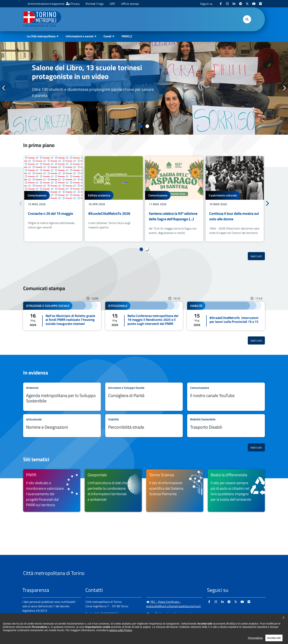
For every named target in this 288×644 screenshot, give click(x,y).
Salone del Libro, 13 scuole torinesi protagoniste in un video (87, 72)
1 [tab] (141, 126)
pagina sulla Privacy (121, 632)
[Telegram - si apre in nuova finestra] (241, 4)
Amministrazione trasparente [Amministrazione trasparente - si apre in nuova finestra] (46, 4)
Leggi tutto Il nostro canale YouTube (226, 397)
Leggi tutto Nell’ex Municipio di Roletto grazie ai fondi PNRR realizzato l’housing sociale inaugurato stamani (62, 316)
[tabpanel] (144, 88)
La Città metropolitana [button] (41, 36)
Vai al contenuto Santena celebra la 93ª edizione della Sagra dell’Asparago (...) (174, 199)
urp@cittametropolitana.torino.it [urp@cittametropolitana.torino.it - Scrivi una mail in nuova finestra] (169, 613)
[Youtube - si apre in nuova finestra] (254, 4)
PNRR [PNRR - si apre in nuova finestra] (125, 36)
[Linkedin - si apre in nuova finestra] (234, 4)
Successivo (284, 88)
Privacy (75, 4)
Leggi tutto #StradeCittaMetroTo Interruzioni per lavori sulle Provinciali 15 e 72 (226, 316)
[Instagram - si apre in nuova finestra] (227, 4)
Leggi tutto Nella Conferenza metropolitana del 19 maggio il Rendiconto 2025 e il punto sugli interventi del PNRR (144, 316)
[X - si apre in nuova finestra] (247, 4)
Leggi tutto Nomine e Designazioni (62, 426)
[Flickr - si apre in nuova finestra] (260, 4)
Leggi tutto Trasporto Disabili (226, 426)
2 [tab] (147, 126)
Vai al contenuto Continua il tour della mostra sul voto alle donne (235, 199)
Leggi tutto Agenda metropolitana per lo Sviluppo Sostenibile (62, 397)
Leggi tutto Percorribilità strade (144, 426)
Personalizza (255, 640)
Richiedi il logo (95, 4)
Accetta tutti (274, 640)
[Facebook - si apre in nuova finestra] (221, 4)
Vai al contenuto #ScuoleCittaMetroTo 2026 (114, 199)
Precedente (4, 88)
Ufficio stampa (130, 4)
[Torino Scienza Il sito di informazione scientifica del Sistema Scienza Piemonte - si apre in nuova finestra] (175, 491)
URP (112, 4)
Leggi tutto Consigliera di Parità (144, 397)
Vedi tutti (258, 256)
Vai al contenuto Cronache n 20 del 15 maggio (53, 199)
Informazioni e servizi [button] (80, 36)
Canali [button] (107, 36)
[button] (247, 19)
